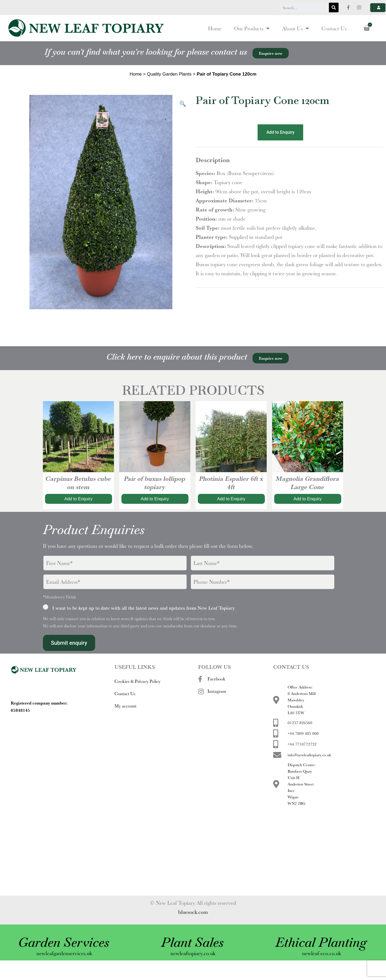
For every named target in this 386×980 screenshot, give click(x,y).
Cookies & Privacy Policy (138, 692)
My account (125, 716)
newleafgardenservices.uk (64, 964)
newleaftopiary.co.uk (193, 964)
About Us (296, 39)
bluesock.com (193, 923)
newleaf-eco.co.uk (322, 964)
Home (215, 39)
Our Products (252, 39)
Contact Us (334, 39)
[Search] (334, 8)
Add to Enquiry (280, 143)
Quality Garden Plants (169, 85)
